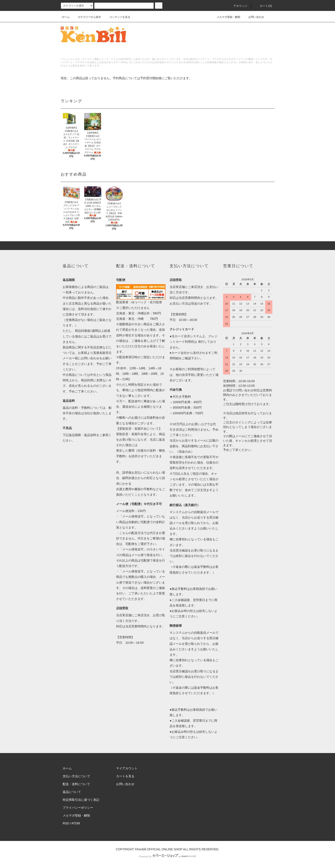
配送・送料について (76, 784)
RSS (66, 823)
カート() (263, 6)
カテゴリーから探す (87, 17)
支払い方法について (76, 776)
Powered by (167, 856)
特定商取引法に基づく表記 (81, 800)
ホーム (66, 17)
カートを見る (125, 776)
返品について (72, 792)
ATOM (76, 823)
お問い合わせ (254, 17)
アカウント (238, 6)
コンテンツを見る (117, 17)
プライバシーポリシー (78, 808)
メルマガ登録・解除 (226, 17)
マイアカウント (127, 768)
